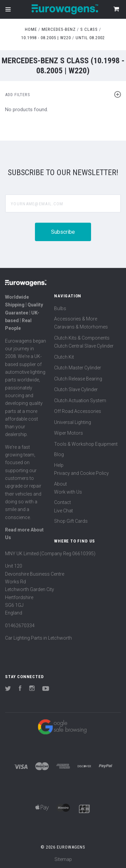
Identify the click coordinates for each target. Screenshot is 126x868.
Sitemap (63, 859)
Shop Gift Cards (71, 521)
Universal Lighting (73, 422)
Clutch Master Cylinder (78, 368)
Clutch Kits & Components (82, 338)
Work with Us (68, 492)
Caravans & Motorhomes (81, 327)
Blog (59, 454)
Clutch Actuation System (80, 401)
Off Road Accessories (78, 411)
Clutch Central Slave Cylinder (84, 346)
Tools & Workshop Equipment (86, 444)
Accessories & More (76, 319)
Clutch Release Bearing (78, 379)
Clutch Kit (64, 357)
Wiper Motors (69, 433)
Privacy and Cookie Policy (81, 473)
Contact (62, 502)
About (60, 484)
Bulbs (60, 308)
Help (59, 465)
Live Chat (64, 511)
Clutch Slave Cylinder (76, 389)
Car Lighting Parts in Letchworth (38, 638)
